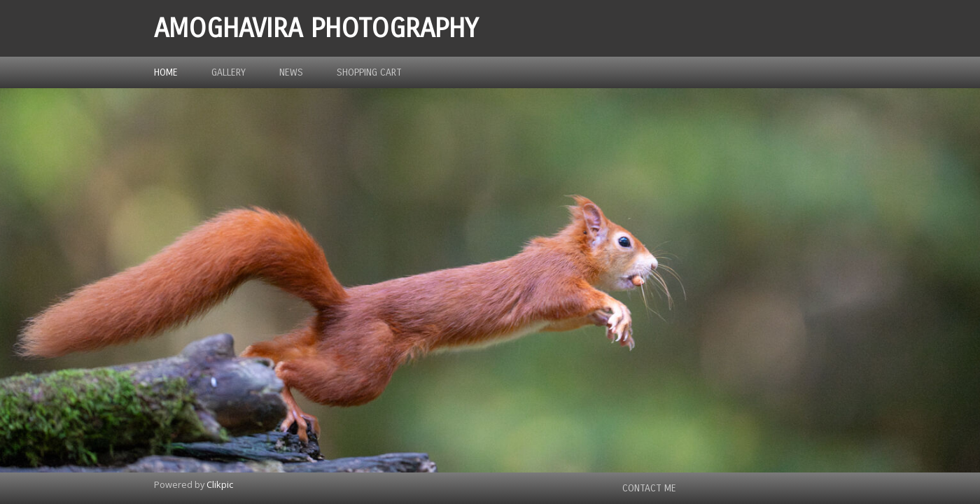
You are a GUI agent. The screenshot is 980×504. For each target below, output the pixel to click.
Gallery (229, 72)
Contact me (649, 488)
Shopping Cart (369, 72)
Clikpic (220, 484)
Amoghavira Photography (316, 28)
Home (166, 72)
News (291, 72)
